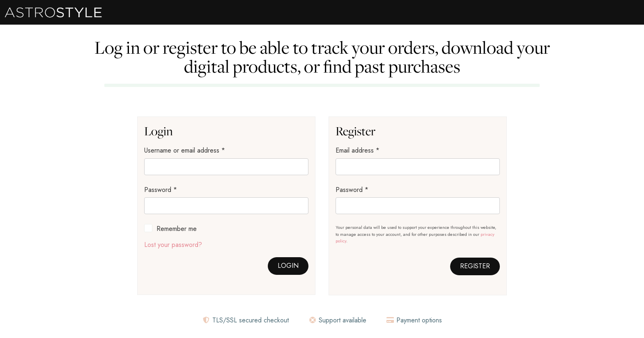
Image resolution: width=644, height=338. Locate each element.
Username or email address (185, 150)
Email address (358, 150)
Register (475, 266)
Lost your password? (173, 245)
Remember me (177, 229)
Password (161, 190)
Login (288, 266)
